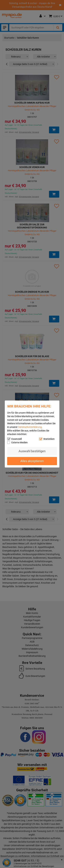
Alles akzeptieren (32, 461)
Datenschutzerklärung (30, 427)
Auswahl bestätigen (32, 451)
